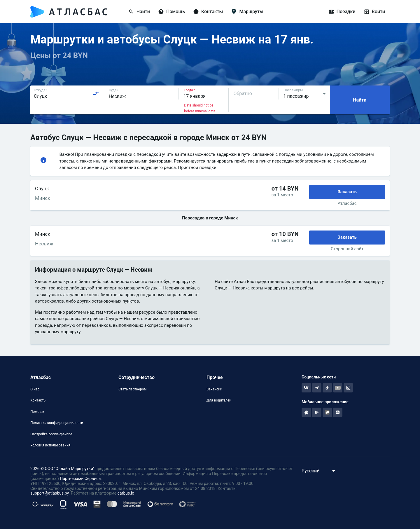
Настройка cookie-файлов (51, 434)
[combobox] (66, 94)
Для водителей (219, 400)
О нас (35, 389)
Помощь (37, 412)
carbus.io (126, 493)
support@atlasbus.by (50, 493)
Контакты (38, 400)
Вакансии (214, 389)
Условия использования (50, 445)
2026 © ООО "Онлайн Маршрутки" (62, 469)
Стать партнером (132, 389)
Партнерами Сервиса (80, 479)
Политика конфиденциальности (57, 423)
